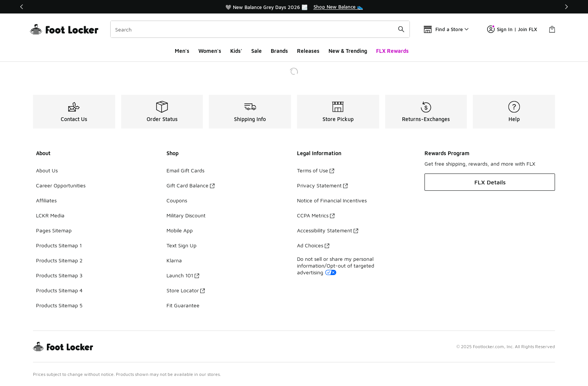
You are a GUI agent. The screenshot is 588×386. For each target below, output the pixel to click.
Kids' (236, 51)
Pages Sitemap (54, 230)
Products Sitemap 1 (59, 245)
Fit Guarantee (183, 305)
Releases (308, 51)
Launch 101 (183, 275)
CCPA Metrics (316, 215)
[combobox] (260, 29)
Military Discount (186, 215)
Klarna (174, 260)
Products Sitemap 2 (59, 260)
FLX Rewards (392, 51)
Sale (256, 51)
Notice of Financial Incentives (332, 200)
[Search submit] (401, 29)
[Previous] (22, 7)
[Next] (566, 7)
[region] (294, 7)
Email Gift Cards (185, 170)
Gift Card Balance (190, 185)
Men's (182, 51)
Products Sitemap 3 (59, 275)
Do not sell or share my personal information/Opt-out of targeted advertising (336, 266)
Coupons (177, 200)
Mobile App (180, 230)
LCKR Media (50, 215)
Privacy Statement (322, 185)
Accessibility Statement (328, 230)
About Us (47, 170)
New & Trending (348, 51)
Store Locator (186, 290)
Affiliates (46, 200)
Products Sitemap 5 (59, 305)
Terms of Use (316, 170)
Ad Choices (313, 245)
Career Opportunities (61, 185)
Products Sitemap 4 (59, 290)
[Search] (260, 29)
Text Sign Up (181, 245)
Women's (210, 51)
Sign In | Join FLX (512, 29)
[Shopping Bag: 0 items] (552, 29)
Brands (279, 51)
